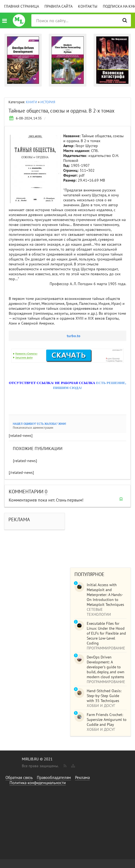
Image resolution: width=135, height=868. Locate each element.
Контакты (88, 6)
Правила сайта (58, 6)
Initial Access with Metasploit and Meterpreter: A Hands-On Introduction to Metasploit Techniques (105, 595)
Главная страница (22, 6)
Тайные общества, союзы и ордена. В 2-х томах (61, 111)
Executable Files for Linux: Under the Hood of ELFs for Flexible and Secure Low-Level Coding (106, 633)
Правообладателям (54, 777)
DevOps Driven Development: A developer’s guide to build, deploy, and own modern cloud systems (106, 667)
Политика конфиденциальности (38, 783)
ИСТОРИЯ (48, 102)
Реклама (82, 777)
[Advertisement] (100, 535)
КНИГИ (31, 102)
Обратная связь (19, 777)
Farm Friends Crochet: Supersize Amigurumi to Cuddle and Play (107, 720)
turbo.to (74, 336)
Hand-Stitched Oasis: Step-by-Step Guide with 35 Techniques (104, 696)
